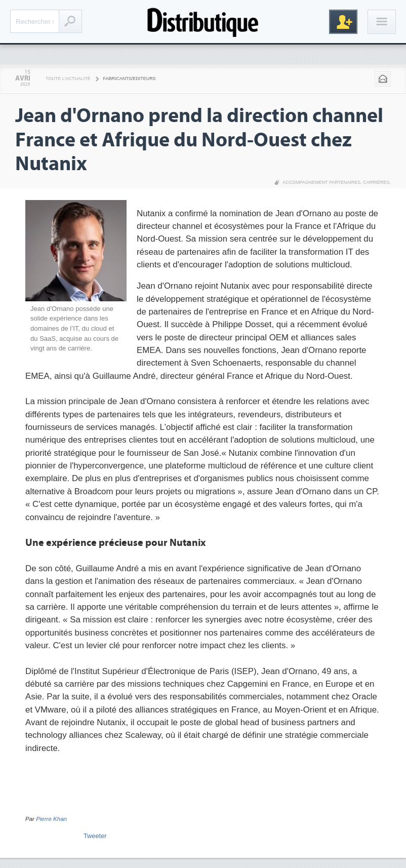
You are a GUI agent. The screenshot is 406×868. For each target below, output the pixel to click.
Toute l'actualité (68, 78)
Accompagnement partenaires (321, 182)
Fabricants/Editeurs (130, 78)
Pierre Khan (51, 819)
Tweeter (95, 836)
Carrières (376, 182)
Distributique (203, 22)
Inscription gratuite (343, 22)
